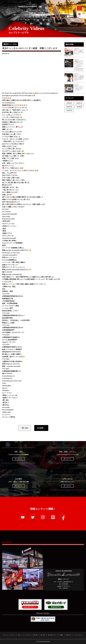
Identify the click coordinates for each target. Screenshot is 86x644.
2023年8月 (79, 107)
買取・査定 (36, 635)
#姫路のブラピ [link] (7, 233)
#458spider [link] (6, 390)
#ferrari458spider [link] (8, 410)
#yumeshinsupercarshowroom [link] (12, 381)
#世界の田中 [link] (6, 221)
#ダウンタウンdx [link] (8, 236)
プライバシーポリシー (78, 635)
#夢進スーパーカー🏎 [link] (10, 395)
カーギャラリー (12, 635)
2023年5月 (69, 110)
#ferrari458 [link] (6, 407)
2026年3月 (69, 103)
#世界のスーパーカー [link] (9, 226)
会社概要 (61, 635)
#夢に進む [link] (6, 400)
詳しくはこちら (19, 459)
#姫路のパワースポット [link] (10, 398)
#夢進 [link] (4, 231)
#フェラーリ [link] (6, 415)
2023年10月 (69, 107)
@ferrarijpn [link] (6, 216)
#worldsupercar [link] (7, 378)
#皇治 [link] (4, 229)
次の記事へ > (41, 428)
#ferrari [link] (5, 388)
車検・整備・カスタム (52, 635)
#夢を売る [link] (6, 405)
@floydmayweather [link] (9, 219)
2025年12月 (79, 103)
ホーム (5, 635)
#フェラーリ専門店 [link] (9, 417)
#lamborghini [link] (7, 386)
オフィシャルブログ (27, 635)
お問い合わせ (68, 635)
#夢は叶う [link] (6, 403)
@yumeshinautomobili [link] (9, 214)
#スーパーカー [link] (7, 393)
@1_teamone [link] (6, 212)
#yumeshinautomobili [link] (9, 238)
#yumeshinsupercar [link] (9, 376)
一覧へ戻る (25, 428)
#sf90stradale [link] (6, 412)
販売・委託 (43, 635)
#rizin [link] (4, 383)
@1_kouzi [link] (5, 209)
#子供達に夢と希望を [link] (9, 241)
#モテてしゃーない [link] (9, 224)
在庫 (19, 635)
